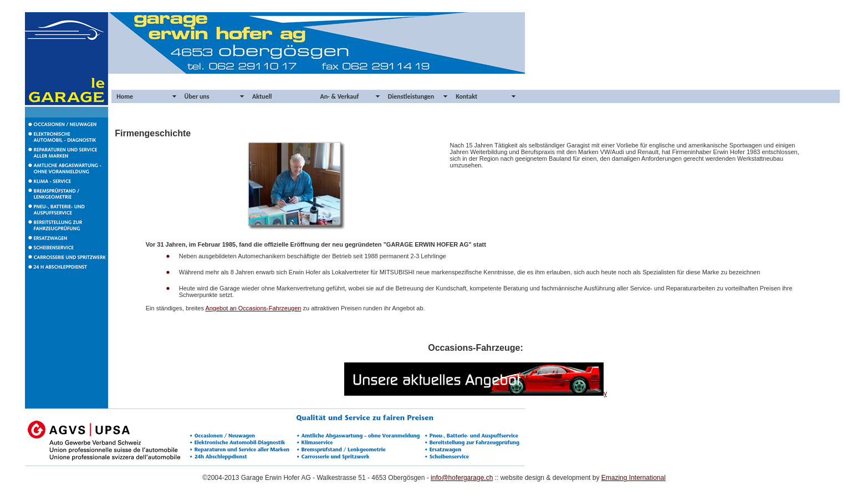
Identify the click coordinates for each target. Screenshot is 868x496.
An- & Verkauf (339, 96)
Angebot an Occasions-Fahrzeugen (253, 308)
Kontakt (466, 96)
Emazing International (634, 478)
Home (125, 96)
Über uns (197, 96)
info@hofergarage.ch (462, 478)
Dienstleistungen (411, 96)
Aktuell (262, 96)
